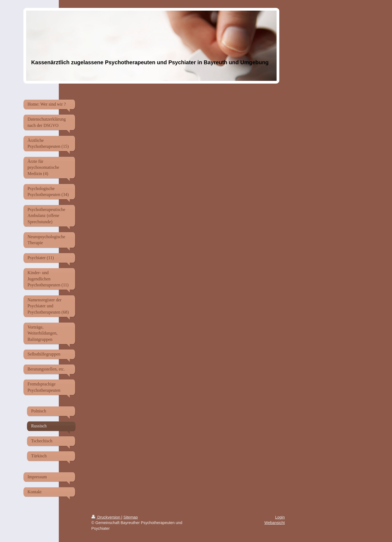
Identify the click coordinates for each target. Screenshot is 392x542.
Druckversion (106, 517)
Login (280, 517)
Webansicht (275, 523)
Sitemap (131, 517)
